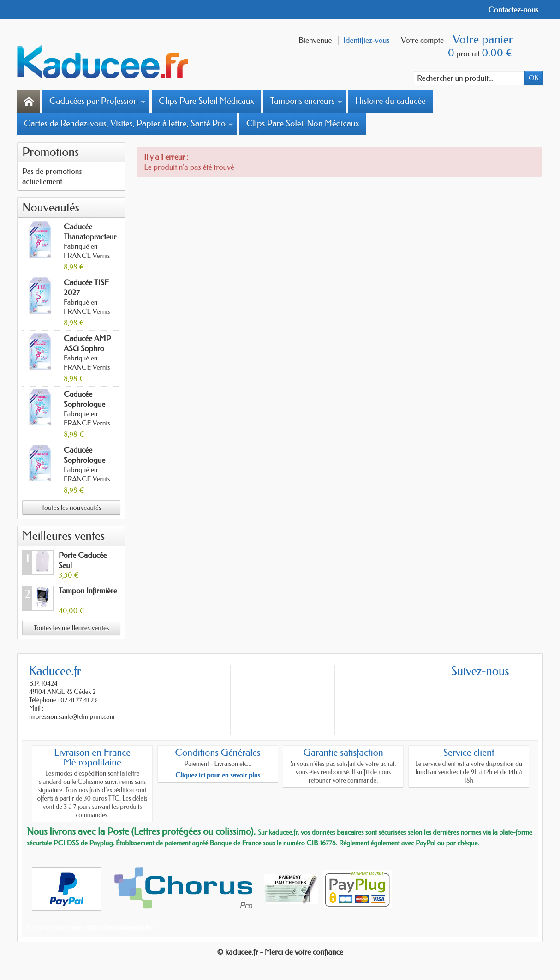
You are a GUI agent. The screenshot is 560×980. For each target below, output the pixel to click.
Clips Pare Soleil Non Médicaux (303, 124)
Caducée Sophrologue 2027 (84, 460)
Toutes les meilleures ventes (71, 628)
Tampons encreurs (306, 101)
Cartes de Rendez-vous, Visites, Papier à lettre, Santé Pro (129, 124)
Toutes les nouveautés (71, 508)
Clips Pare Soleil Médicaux (206, 101)
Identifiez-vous (366, 40)
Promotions (51, 152)
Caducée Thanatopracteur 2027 (90, 237)
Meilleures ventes (63, 536)
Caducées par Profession (98, 101)
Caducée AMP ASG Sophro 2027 (87, 348)
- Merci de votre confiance (302, 952)
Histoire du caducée (390, 101)
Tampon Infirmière (88, 591)
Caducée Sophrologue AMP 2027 (84, 404)
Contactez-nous (513, 10)
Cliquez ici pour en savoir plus (218, 775)
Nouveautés (51, 207)
